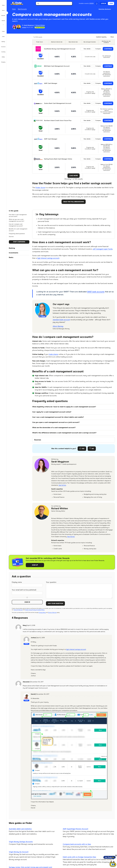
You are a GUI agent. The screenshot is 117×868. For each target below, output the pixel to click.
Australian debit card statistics (20, 829)
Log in (103, 3)
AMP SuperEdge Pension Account (76, 829)
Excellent (41, 59)
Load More (74, 176)
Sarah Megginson (60, 462)
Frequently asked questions (17, 234)
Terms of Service (52, 613)
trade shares (53, 354)
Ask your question (55, 603)
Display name (17, 582)
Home (14, 9)
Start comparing (19, 242)
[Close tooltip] (116, 855)
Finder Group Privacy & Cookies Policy (35, 610)
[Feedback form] (74, 449)
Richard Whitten (60, 509)
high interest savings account (48, 258)
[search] (55, 4)
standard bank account (61, 320)
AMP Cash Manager (51, 83)
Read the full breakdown (74, 202)
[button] (3, 4)
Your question (51, 582)
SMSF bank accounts (96, 292)
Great (41, 113)
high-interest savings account (76, 649)
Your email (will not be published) (24, 590)
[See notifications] (97, 4)
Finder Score (40, 188)
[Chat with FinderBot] (113, 864)
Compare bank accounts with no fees (77, 844)
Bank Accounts (22, 9)
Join (111, 3)
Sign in (27, 602)
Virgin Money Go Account (19, 852)
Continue (108, 49)
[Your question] (79, 591)
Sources (11, 237)
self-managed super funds (103, 249)
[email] (53, 468)
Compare (98, 49)
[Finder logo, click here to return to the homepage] (19, 3)
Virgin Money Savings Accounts (21, 842)
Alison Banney (58, 326)
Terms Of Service (18, 610)
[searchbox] (54, 3)
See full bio (62, 485)
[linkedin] (57, 468)
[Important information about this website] (105, 9)
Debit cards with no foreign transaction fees (79, 857)
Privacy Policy (42, 613)
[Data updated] (100, 37)
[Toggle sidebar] (7, 13)
